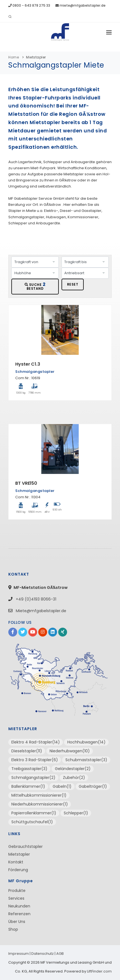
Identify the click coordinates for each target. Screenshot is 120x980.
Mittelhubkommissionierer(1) (39, 795)
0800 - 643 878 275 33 (29, 5)
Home (14, 57)
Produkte (17, 891)
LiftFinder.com (99, 971)
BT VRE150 (26, 483)
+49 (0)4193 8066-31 (35, 599)
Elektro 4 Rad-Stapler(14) (36, 742)
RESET (73, 284)
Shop (13, 929)
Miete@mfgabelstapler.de (41, 611)
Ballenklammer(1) (28, 786)
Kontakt (16, 862)
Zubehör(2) (74, 778)
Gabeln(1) (62, 786)
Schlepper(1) (76, 813)
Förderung (18, 870)
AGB (60, 954)
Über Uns (17, 922)
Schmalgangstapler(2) (33, 778)
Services (16, 898)
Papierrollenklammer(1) (34, 813)
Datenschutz (43, 954)
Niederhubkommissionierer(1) (40, 804)
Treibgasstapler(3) (29, 769)
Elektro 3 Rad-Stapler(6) (35, 760)
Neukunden (19, 906)
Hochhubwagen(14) (86, 742)
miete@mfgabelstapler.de (81, 5)
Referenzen (19, 914)
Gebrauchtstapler (25, 846)
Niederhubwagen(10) (70, 751)
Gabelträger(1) (93, 786)
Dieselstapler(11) (27, 751)
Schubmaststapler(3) (86, 760)
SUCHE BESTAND (35, 286)
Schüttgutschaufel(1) (32, 822)
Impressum (19, 954)
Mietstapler (36, 57)
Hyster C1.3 (28, 364)
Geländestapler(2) (73, 769)
